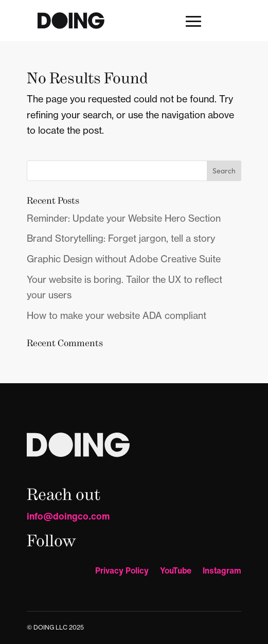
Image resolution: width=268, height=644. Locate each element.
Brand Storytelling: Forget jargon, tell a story (121, 238)
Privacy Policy (122, 572)
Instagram (222, 572)
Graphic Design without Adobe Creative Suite (124, 259)
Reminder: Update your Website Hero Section (124, 218)
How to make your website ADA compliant (117, 316)
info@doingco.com (68, 516)
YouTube (176, 572)
